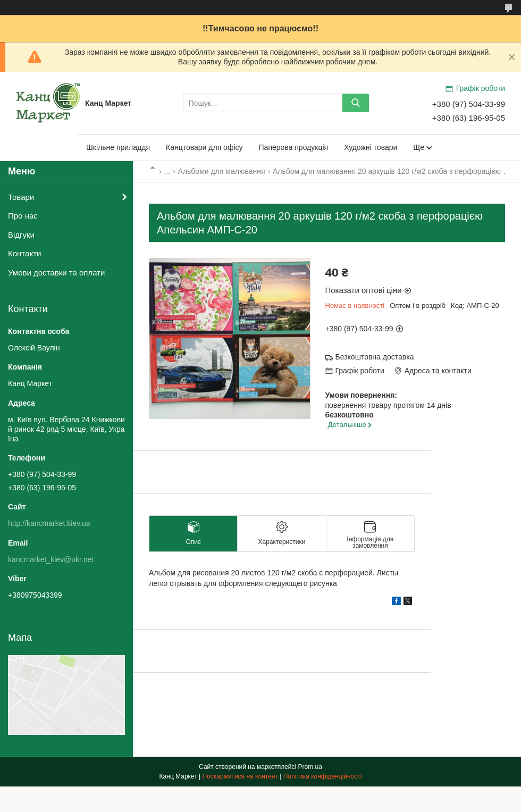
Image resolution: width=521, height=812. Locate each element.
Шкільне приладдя (118, 147)
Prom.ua (310, 767)
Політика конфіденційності (323, 776)
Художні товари (371, 147)
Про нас (23, 216)
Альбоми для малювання (222, 171)
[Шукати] (356, 103)
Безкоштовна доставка (375, 357)
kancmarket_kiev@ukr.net (51, 559)
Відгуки (21, 235)
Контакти (24, 253)
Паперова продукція (294, 147)
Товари (21, 197)
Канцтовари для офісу (204, 147)
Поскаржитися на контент (240, 776)
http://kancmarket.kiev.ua (49, 523)
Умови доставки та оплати (56, 273)
